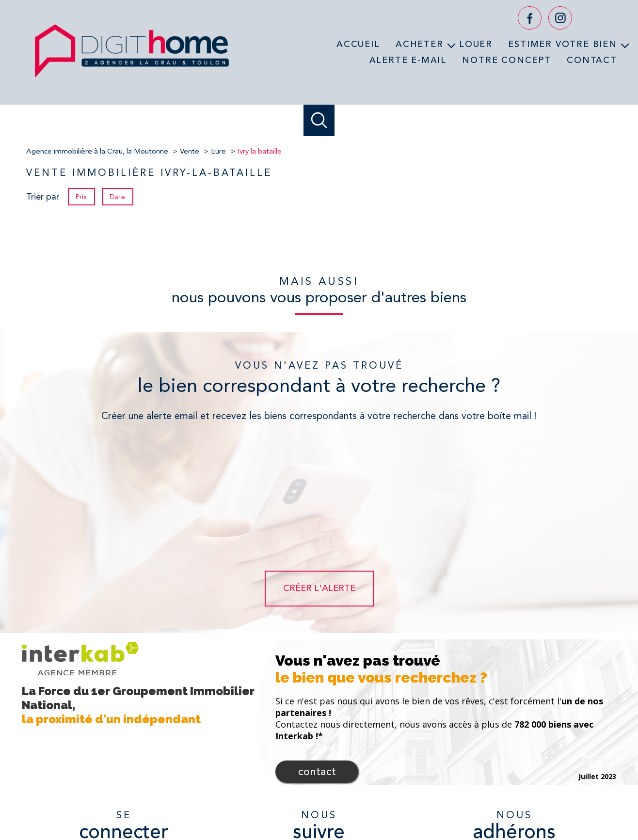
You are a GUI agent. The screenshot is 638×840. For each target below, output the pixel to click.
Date (118, 197)
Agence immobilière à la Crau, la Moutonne (97, 151)
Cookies (526, 806)
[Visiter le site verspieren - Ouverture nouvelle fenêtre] (557, 752)
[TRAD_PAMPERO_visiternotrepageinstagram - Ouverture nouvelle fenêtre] (560, 18)
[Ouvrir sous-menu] (451, 45)
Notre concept (506, 60)
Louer (476, 44)
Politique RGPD (489, 806)
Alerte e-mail (408, 60)
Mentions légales (378, 806)
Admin (417, 806)
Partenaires (447, 806)
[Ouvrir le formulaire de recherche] (319, 120)
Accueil (358, 44)
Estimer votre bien (562, 44)
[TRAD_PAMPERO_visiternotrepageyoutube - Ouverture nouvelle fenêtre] (319, 753)
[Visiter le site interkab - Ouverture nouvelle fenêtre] (473, 752)
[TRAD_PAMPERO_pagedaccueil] (132, 81)
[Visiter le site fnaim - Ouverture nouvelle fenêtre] (518, 774)
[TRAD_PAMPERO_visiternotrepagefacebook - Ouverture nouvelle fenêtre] (530, 18)
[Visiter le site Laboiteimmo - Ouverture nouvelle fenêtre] (319, 824)
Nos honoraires (290, 806)
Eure (218, 151)
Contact (592, 60)
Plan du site (332, 806)
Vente (190, 151)
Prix (81, 197)
